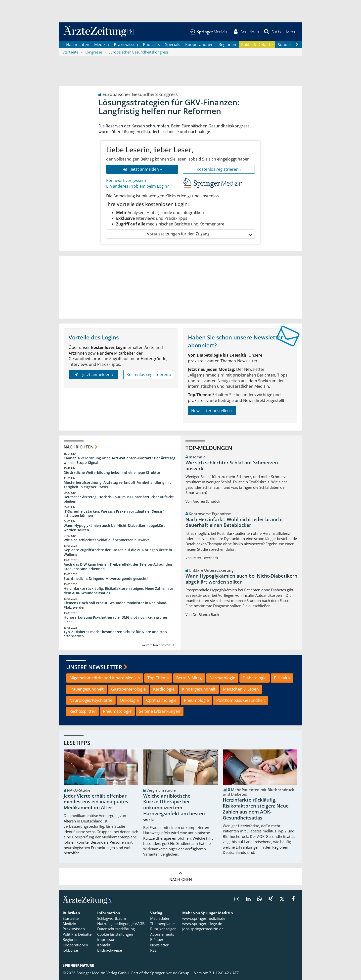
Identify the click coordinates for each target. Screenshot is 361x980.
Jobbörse (70, 951)
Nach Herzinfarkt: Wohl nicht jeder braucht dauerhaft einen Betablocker (234, 523)
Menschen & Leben (241, 689)
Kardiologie (164, 689)
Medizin (102, 45)
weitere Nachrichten (159, 645)
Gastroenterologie (128, 689)
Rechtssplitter (82, 712)
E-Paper (157, 940)
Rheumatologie (117, 712)
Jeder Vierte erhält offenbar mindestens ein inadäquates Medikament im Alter (96, 802)
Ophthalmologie (161, 701)
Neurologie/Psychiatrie (91, 701)
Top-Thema (158, 678)
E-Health (282, 678)
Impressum (107, 940)
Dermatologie (222, 678)
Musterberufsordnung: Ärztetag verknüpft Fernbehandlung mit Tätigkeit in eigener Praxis (117, 485)
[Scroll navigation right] (297, 45)
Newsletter (159, 945)
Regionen (227, 45)
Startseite (71, 919)
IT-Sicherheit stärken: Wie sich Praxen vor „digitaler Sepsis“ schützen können (114, 514)
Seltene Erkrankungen (160, 712)
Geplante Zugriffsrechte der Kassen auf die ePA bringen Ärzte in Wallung (118, 552)
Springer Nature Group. (170, 973)
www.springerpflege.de (202, 924)
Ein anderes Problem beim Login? (137, 187)
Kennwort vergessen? (126, 181)
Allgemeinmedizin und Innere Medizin (105, 678)
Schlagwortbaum (112, 919)
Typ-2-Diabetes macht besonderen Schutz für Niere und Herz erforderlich (116, 634)
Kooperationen (199, 45)
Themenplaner (163, 924)
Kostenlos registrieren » (219, 169)
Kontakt (104, 945)
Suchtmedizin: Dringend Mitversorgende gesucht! (106, 579)
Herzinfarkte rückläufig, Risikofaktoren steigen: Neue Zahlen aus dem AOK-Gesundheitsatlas (119, 591)
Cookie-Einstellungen (115, 934)
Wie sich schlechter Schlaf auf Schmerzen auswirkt (106, 540)
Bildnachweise (110, 951)
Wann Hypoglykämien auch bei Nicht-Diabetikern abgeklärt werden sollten (114, 528)
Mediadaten (160, 919)
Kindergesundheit (199, 689)
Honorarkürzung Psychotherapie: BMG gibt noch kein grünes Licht (116, 620)
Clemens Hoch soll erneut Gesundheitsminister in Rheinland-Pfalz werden (116, 606)
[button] (291, 32)
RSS (153, 951)
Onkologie (129, 701)
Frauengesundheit (87, 689)
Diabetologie (255, 678)
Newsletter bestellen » (212, 411)
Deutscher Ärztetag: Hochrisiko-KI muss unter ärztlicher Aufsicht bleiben (119, 499)
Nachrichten (78, 45)
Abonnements (162, 934)
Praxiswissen (126, 45)
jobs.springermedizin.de (203, 929)
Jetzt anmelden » (142, 169)
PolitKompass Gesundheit (241, 701)
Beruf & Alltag (189, 678)
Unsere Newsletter (94, 667)
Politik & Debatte (257, 45)
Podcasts (152, 45)
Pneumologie (196, 701)
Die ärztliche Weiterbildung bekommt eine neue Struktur (112, 473)
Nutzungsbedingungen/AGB (121, 924)
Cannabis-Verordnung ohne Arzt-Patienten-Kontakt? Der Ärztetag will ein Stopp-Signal (119, 461)
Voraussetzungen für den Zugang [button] (199, 235)
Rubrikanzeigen (163, 929)
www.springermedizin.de (204, 919)
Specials (173, 45)
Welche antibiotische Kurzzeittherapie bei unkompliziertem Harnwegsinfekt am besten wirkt (174, 808)
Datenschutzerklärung (116, 929)
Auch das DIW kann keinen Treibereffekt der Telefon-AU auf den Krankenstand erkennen (118, 567)
